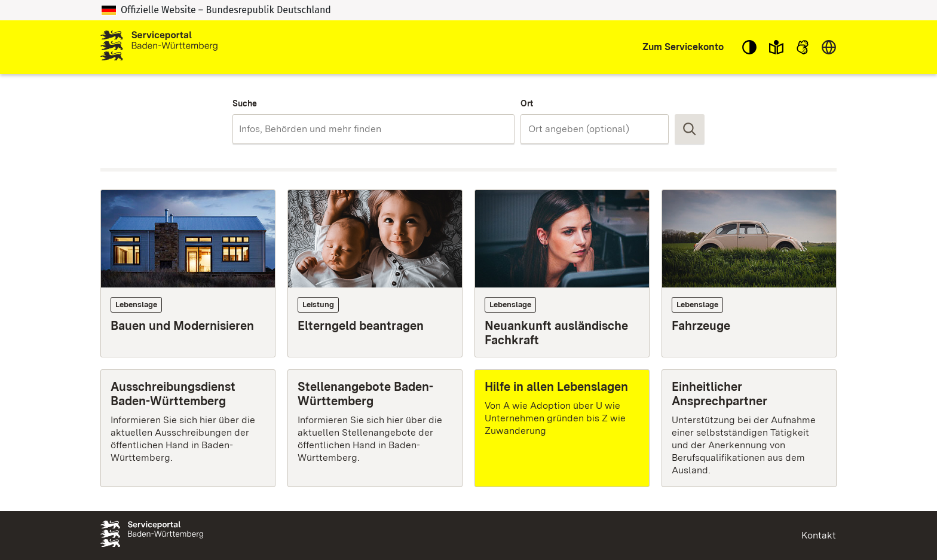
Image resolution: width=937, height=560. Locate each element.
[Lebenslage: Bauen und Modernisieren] (188, 273)
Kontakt (819, 535)
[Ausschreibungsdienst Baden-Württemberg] (188, 428)
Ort (527, 103)
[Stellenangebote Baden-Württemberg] (375, 428)
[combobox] (373, 129)
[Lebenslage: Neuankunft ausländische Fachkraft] (562, 273)
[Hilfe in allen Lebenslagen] (562, 428)
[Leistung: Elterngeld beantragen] (375, 273)
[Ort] (595, 129)
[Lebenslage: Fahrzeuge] (749, 273)
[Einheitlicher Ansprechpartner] (749, 428)
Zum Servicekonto (683, 47)
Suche (245, 103)
